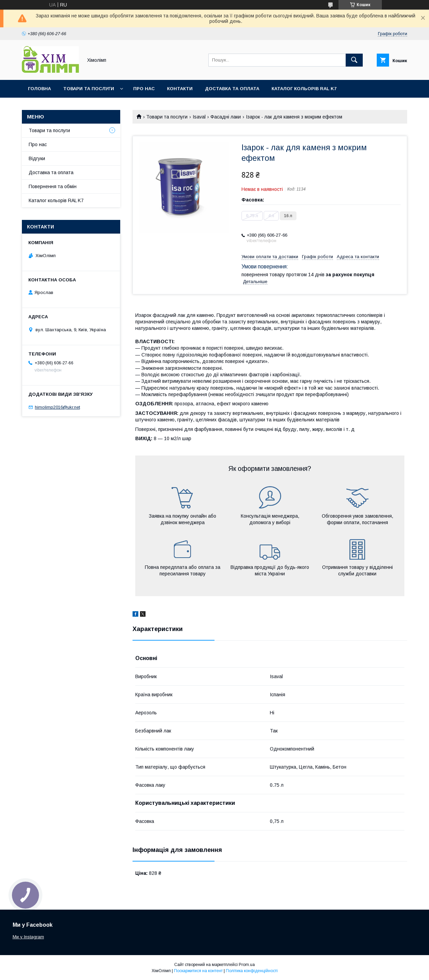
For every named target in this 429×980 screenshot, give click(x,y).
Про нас (144, 89)
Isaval (199, 117)
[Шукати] (354, 60)
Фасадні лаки (226, 117)
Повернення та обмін (53, 186)
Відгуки (37, 158)
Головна (39, 89)
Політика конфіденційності (252, 971)
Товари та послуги (89, 89)
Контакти (180, 89)
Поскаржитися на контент (198, 971)
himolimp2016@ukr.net (57, 407)
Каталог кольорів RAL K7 (304, 89)
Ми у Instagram (28, 937)
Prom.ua (247, 965)
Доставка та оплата (232, 89)
